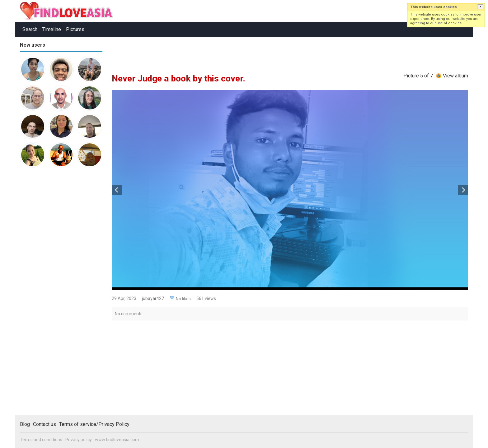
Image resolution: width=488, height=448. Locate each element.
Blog (25, 424)
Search (30, 29)
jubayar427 (153, 298)
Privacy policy (79, 440)
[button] (480, 7)
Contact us (45, 424)
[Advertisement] (45, 269)
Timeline (52, 29)
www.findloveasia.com (117, 440)
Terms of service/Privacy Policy (94, 424)
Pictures (75, 29)
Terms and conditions (41, 440)
